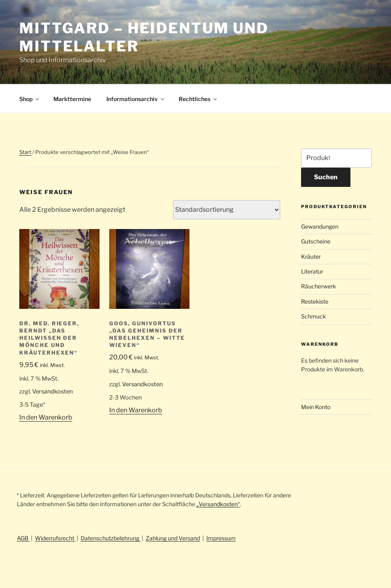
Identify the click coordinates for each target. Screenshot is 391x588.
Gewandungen (320, 226)
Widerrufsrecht (55, 538)
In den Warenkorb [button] (46, 417)
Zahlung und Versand (173, 538)
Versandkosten (52, 391)
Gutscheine (316, 241)
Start (25, 152)
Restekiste (315, 301)
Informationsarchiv (136, 99)
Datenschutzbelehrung (111, 538)
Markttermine (72, 99)
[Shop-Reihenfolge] (227, 210)
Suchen (326, 177)
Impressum (221, 538)
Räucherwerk (319, 286)
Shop (30, 99)
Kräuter (311, 256)
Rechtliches (198, 99)
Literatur (312, 271)
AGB (23, 538)
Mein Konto (316, 407)
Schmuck (314, 316)
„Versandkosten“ (218, 504)
